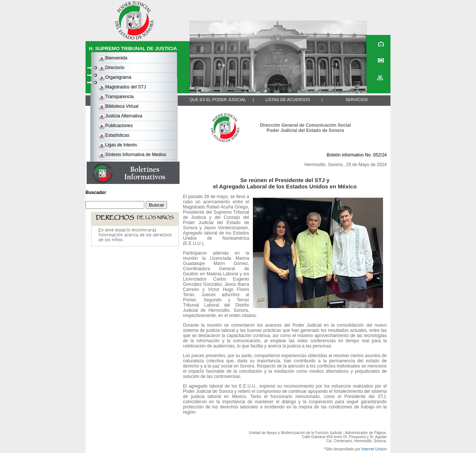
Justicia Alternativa (124, 116)
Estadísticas (117, 135)
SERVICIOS (357, 100)
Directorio (115, 68)
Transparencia (119, 97)
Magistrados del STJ (126, 87)
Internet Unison (374, 449)
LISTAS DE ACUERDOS (288, 100)
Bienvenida (116, 58)
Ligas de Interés (121, 145)
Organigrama (118, 77)
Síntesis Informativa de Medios (136, 155)
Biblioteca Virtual (122, 106)
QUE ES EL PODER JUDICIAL (218, 100)
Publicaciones (119, 126)
